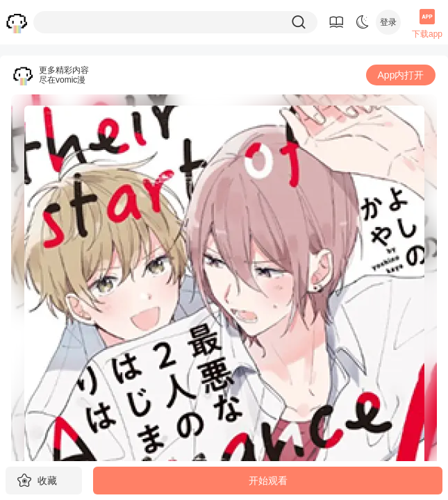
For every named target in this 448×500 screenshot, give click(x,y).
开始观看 (268, 481)
